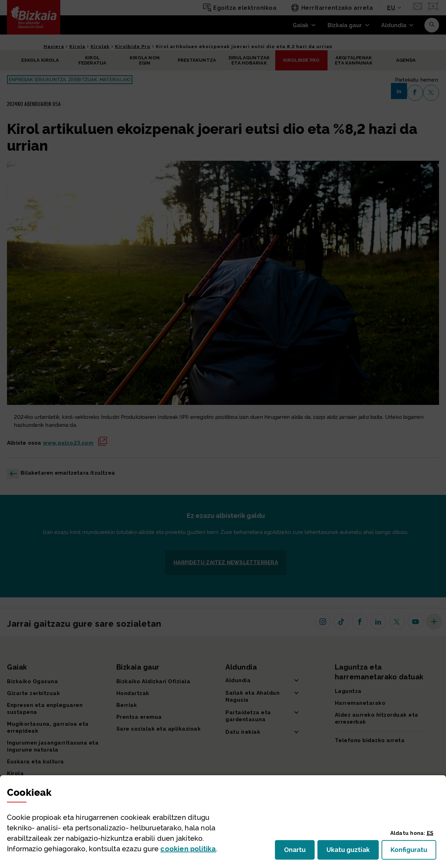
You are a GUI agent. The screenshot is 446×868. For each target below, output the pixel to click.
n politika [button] (188, 849)
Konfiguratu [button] (413, 852)
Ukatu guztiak (350, 852)
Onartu (299, 852)
